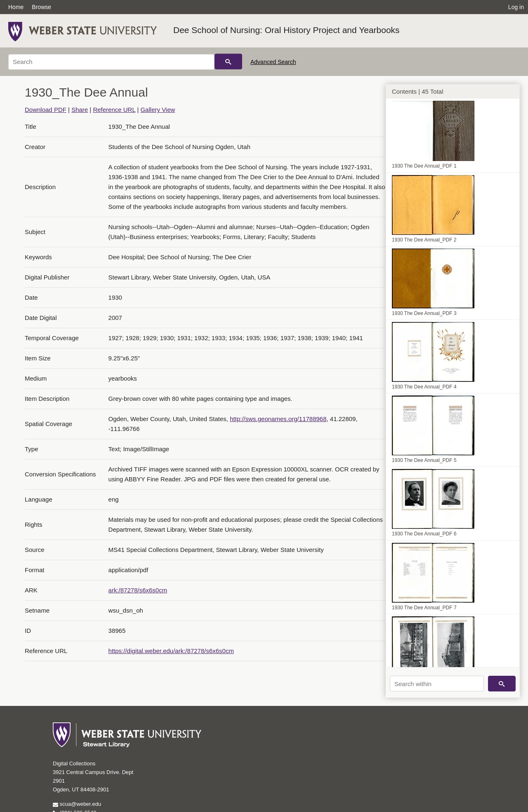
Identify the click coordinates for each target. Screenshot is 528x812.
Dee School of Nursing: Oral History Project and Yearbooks (286, 30)
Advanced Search (273, 62)
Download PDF (46, 110)
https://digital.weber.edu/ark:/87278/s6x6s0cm (171, 651)
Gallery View (158, 110)
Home (16, 7)
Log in (516, 7)
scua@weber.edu (77, 804)
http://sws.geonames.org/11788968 (278, 419)
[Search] (111, 62)
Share (80, 110)
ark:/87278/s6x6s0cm (138, 590)
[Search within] (437, 684)
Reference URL (114, 110)
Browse (41, 7)
